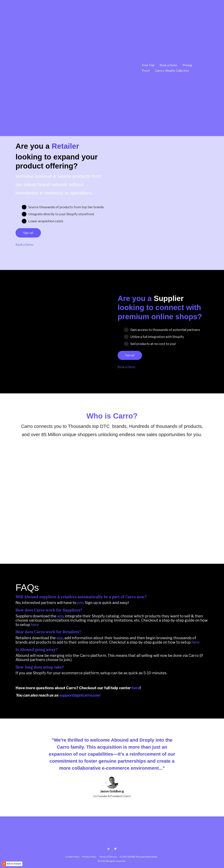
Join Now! (27, 97)
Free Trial (148, 26)
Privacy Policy (90, 857)
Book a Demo (168, 26)
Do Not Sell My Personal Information (138, 857)
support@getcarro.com (80, 695)
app (60, 616)
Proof (146, 31)
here (35, 625)
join (80, 603)
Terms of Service (108, 857)
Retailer (65, 146)
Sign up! (28, 233)
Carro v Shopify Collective (172, 31)
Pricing (187, 26)
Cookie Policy (73, 857)
